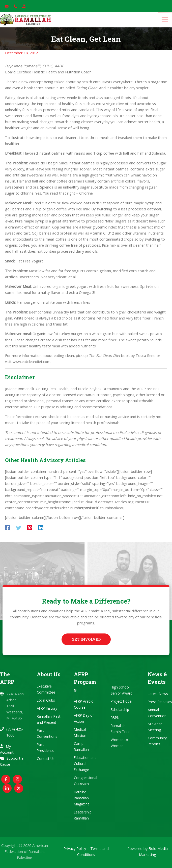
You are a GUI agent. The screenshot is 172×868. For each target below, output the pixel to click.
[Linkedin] (41, 532)
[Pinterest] (30, 532)
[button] (86, 640)
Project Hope (121, 701)
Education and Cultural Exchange (85, 764)
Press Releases (160, 702)
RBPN (115, 718)
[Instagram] (17, 780)
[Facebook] (8, 532)
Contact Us (46, 759)
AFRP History (47, 708)
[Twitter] (19, 532)
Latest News (158, 694)
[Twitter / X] (19, 789)
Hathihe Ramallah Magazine (82, 798)
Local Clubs (46, 700)
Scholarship (120, 710)
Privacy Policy (75, 848)
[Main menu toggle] (165, 22)
